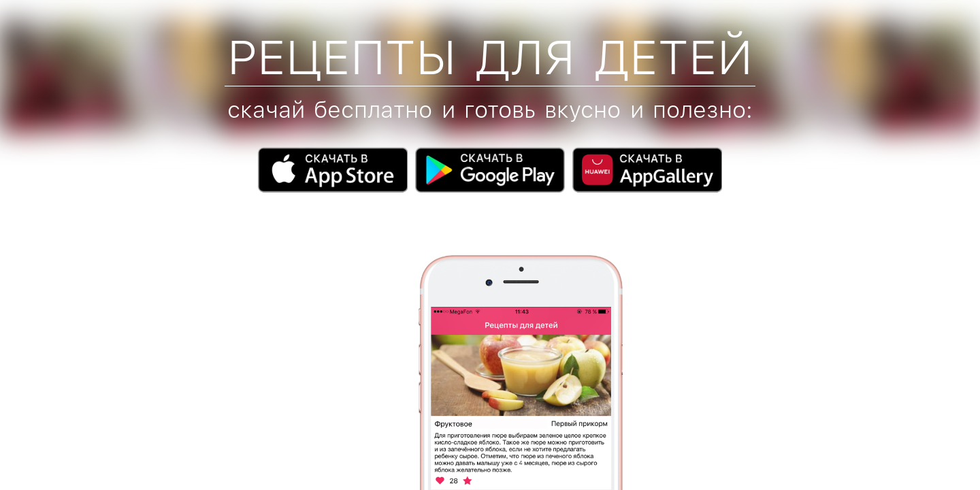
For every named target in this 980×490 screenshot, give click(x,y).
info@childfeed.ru (102, 458)
